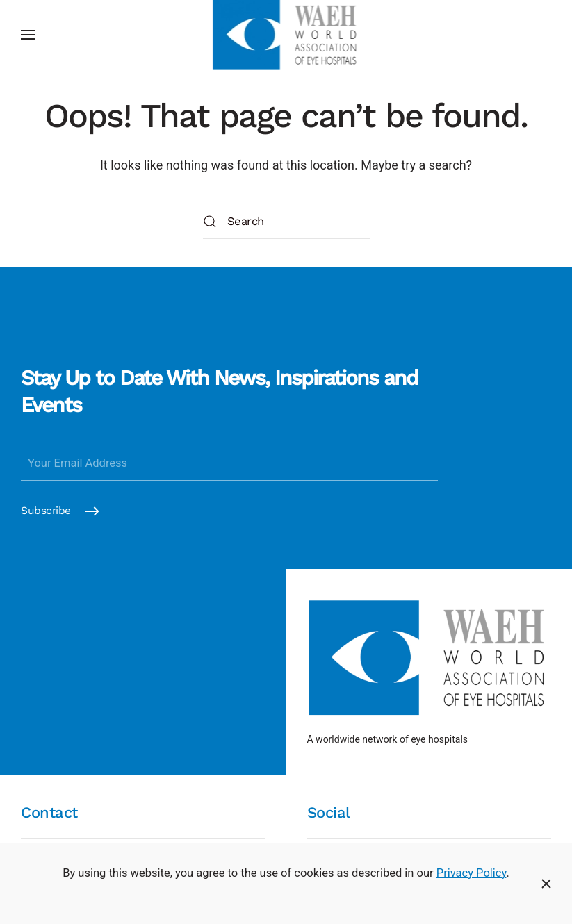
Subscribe (46, 511)
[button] (28, 35)
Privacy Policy (472, 873)
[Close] (546, 884)
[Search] (286, 222)
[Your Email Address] (229, 463)
